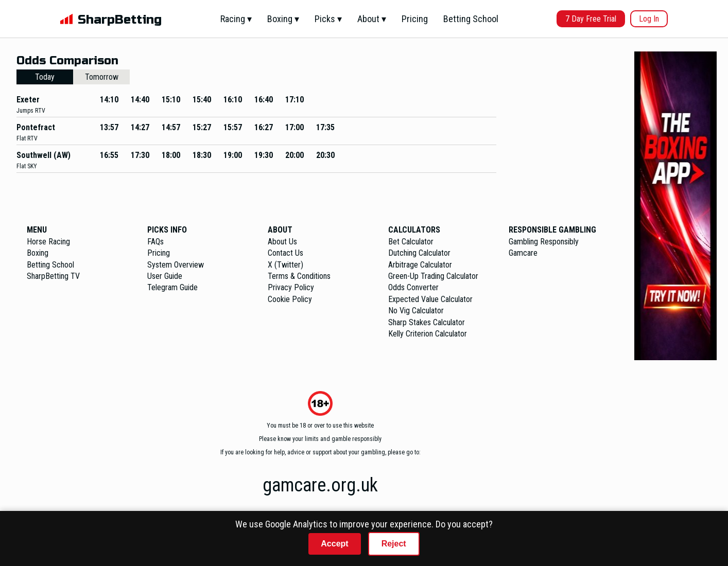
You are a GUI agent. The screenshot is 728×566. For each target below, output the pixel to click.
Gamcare (523, 253)
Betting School (471, 19)
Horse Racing (48, 242)
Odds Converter (413, 287)
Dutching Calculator (419, 253)
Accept (334, 544)
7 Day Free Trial (591, 19)
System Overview (176, 265)
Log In (649, 19)
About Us (282, 242)
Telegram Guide (172, 287)
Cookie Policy (290, 299)
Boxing (38, 253)
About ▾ (372, 19)
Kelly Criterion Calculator (428, 334)
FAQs (155, 242)
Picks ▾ (328, 19)
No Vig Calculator (416, 311)
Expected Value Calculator (430, 299)
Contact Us (285, 253)
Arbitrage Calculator (420, 265)
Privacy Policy (291, 287)
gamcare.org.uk (320, 485)
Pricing (415, 19)
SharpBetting (120, 20)
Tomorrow (102, 77)
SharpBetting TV (53, 276)
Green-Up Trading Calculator (433, 276)
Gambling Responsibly (544, 242)
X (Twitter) (285, 265)
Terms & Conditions (299, 276)
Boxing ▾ (283, 19)
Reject (394, 544)
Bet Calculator (411, 242)
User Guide (165, 276)
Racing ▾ (236, 19)
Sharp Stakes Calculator (427, 322)
